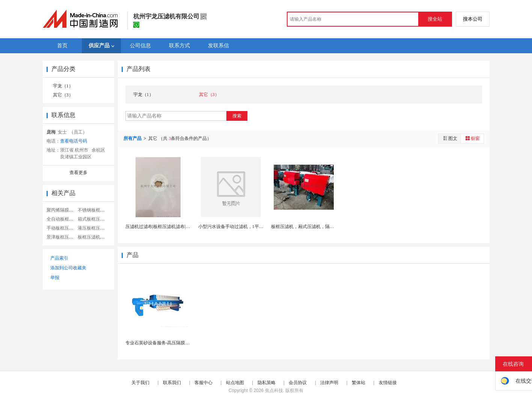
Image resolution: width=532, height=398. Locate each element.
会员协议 (298, 383)
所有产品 (133, 138)
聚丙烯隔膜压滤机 (65, 210)
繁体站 (359, 383)
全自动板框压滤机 (65, 219)
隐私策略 (267, 383)
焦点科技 (274, 390)
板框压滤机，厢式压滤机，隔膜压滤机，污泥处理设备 (325, 227)
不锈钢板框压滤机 (96, 210)
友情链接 (388, 383)
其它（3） (63, 95)
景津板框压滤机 (62, 237)
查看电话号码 (74, 141)
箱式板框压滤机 (93, 219)
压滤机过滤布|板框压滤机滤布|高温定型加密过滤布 (176, 227)
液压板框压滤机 (93, 228)
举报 (55, 278)
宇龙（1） (63, 86)
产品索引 (59, 258)
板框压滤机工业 (93, 237)
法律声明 (329, 383)
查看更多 (78, 173)
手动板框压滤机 (62, 228)
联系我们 (172, 383)
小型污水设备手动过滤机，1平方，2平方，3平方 (247, 227)
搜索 (237, 116)
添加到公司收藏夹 (68, 268)
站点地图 (235, 383)
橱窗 (472, 138)
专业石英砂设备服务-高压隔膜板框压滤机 (167, 343)
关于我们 (140, 383)
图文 (450, 138)
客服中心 (203, 383)
